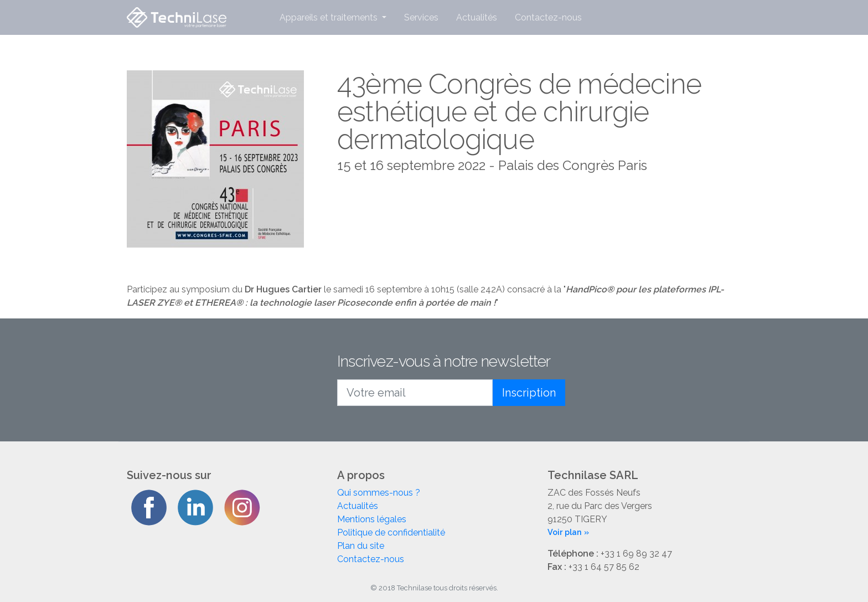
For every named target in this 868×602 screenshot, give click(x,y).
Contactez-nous (548, 17)
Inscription (529, 393)
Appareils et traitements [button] (330, 17)
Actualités (477, 17)
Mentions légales (372, 519)
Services (421, 17)
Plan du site (361, 546)
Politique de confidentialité (391, 532)
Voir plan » (568, 532)
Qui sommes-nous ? (379, 493)
